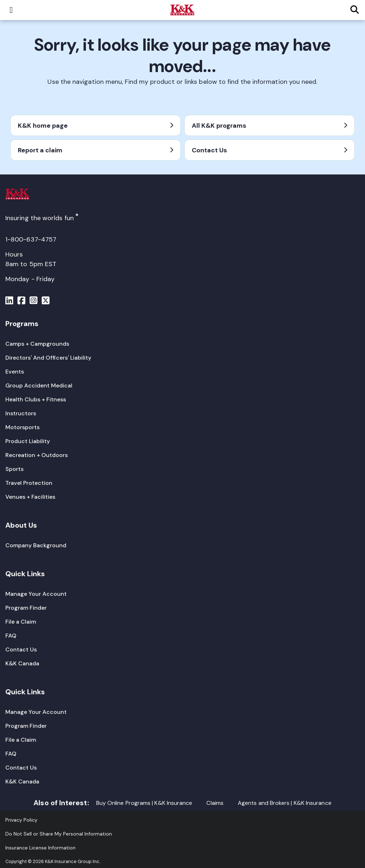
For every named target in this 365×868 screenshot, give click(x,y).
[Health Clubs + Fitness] (36, 399)
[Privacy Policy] (21, 820)
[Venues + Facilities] (30, 497)
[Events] (15, 372)
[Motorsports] (22, 427)
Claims (215, 803)
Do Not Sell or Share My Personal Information (59, 834)
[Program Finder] (26, 608)
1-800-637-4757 (31, 239)
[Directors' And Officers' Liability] (48, 358)
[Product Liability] (28, 441)
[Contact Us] (21, 649)
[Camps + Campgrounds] (37, 344)
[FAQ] (11, 636)
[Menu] (9, 301)
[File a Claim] (21, 622)
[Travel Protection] (29, 483)
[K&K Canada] (22, 663)
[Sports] (14, 469)
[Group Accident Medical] (39, 385)
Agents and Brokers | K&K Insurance (285, 803)
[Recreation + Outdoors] (37, 455)
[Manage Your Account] (36, 594)
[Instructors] (21, 413)
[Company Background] (36, 545)
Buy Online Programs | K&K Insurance (144, 803)
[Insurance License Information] (40, 848)
